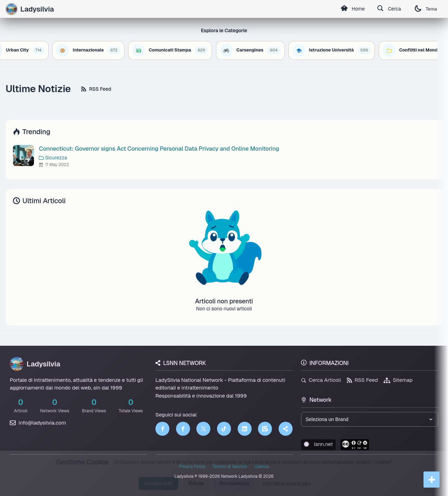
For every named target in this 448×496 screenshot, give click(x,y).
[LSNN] (265, 429)
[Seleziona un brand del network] (370, 419)
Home (352, 9)
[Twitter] (203, 429)
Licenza (262, 467)
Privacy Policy (192, 467)
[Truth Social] (286, 429)
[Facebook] (162, 429)
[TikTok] (224, 429)
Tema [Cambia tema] (426, 9)
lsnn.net (318, 444)
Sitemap (398, 380)
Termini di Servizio (230, 467)
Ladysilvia (35, 364)
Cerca (389, 9)
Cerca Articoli (321, 380)
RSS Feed (96, 89)
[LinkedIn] (245, 429)
